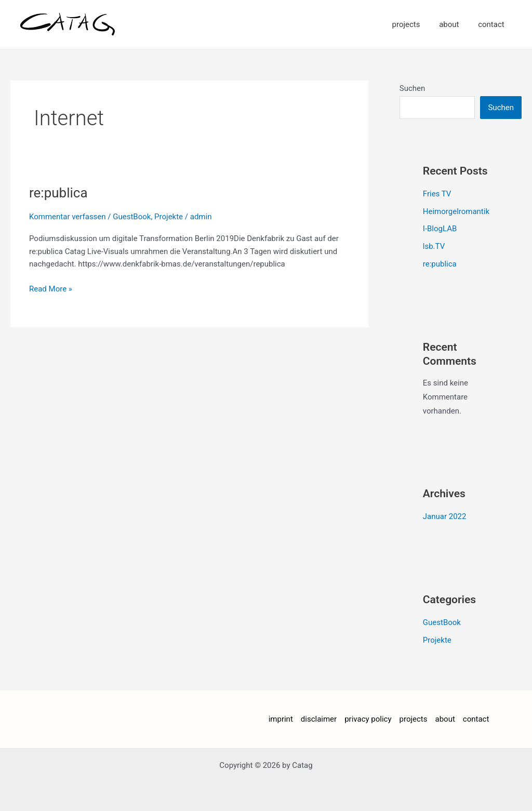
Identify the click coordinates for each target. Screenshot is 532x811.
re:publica (58, 193)
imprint (281, 719)
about (454, 24)
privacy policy (368, 719)
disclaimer (319, 719)
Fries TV (437, 194)
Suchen (413, 88)
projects (415, 24)
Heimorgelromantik (456, 211)
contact (493, 24)
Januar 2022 (445, 516)
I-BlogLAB (440, 229)
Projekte (169, 217)
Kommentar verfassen (68, 217)
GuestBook (132, 217)
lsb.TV (434, 246)
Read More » (51, 288)
